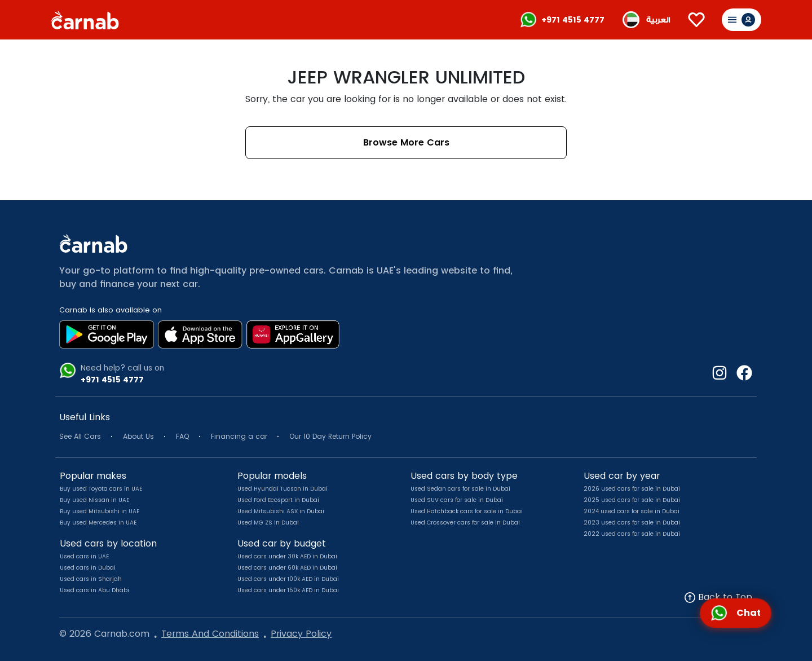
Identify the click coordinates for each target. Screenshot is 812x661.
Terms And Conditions (210, 634)
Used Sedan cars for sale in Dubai (460, 489)
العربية (658, 20)
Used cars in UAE (84, 556)
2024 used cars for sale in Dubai (632, 511)
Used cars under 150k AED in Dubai (288, 590)
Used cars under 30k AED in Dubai (287, 556)
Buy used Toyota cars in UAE (101, 489)
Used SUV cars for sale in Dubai (457, 500)
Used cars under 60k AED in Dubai (287, 568)
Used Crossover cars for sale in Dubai (465, 523)
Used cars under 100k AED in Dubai (288, 579)
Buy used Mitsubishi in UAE (100, 511)
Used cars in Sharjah (91, 579)
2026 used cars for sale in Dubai (632, 489)
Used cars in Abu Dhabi (94, 590)
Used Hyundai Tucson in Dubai (283, 489)
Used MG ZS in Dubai (268, 523)
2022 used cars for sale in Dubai (632, 534)
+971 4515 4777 (573, 20)
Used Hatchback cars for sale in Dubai (467, 511)
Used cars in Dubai (88, 568)
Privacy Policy (301, 634)
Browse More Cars (406, 142)
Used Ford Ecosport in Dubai (278, 500)
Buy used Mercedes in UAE (98, 523)
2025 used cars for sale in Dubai (632, 500)
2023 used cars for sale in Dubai (632, 523)
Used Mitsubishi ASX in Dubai (281, 511)
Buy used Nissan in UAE (94, 500)
